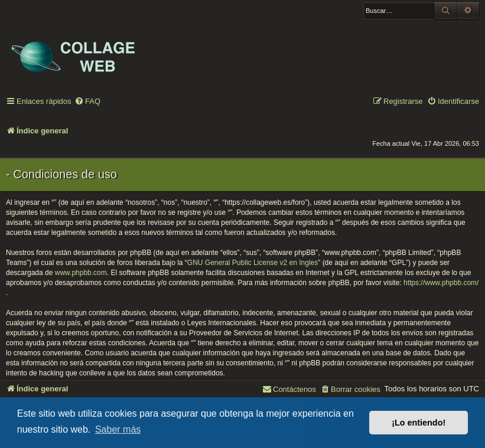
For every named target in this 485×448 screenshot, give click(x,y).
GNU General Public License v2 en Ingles (253, 263)
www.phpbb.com (81, 273)
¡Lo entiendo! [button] (419, 423)
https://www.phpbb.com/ (441, 283)
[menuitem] (87, 102)
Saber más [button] (118, 429)
